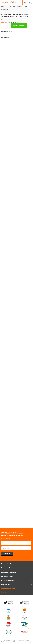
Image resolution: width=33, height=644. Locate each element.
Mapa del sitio (6, 584)
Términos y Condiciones (6, 642)
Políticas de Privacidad (18, 642)
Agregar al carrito (19, 25)
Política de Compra (28, 642)
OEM (3, 20)
